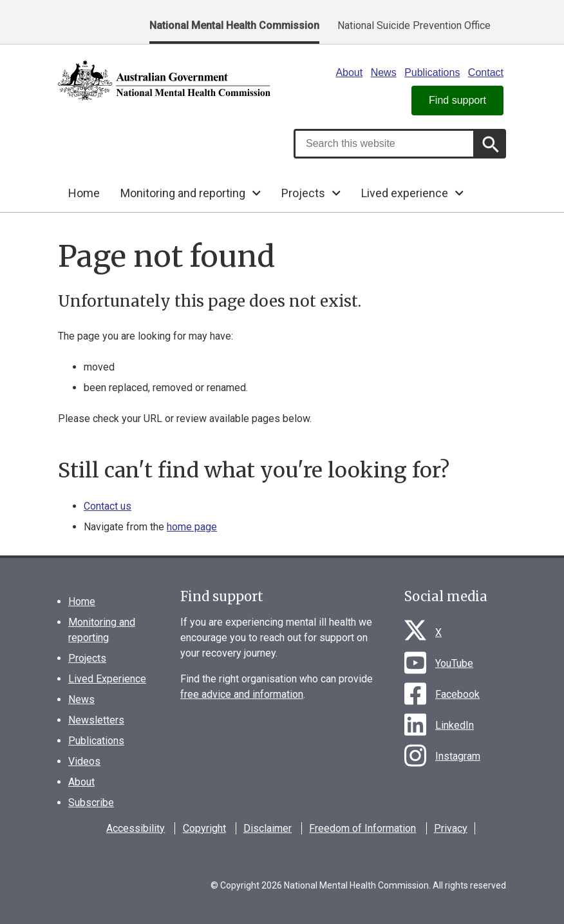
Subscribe (91, 803)
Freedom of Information (362, 828)
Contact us (108, 506)
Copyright (204, 828)
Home (84, 193)
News (384, 72)
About (349, 72)
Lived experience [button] (405, 193)
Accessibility (136, 828)
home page (192, 527)
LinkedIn (455, 725)
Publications (432, 72)
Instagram (458, 756)
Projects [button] (303, 193)
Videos (84, 761)
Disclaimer (268, 828)
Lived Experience (107, 679)
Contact (486, 72)
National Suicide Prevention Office (414, 25)
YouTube (454, 663)
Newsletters (96, 720)
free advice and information (242, 694)
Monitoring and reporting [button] (183, 193)
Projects (87, 658)
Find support (457, 100)
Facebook (457, 694)
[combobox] (384, 144)
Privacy (451, 828)
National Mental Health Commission (234, 25)
